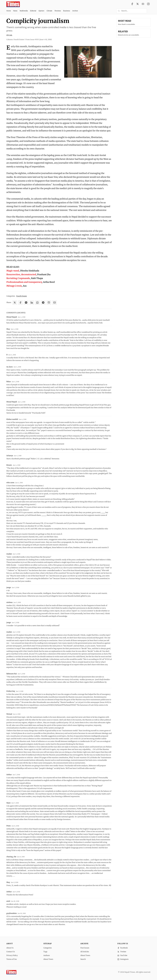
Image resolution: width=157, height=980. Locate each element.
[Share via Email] (55, 303)
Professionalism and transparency (24, 282)
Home (9, 11)
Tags (45, 952)
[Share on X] (15, 303)
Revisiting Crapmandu (18, 278)
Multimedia (24, 11)
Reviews (58, 11)
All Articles (85, 952)
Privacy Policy (12, 955)
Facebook (123, 948)
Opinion (41, 11)
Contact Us (11, 952)
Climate (49, 11)
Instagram (123, 959)
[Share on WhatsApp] (37, 303)
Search (83, 959)
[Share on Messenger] (26, 303)
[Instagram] (148, 4)
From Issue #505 (39, 40)
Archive (75, 11)
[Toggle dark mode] (150, 11)
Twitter (122, 952)
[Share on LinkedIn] (32, 303)
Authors (47, 955)
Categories (48, 948)
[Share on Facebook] (20, 303)
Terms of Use (12, 959)
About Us (10, 948)
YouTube (122, 955)
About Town (48, 959)
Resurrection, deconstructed (21, 274)
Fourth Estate (22, 296)
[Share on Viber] (49, 303)
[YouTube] (143, 4)
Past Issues (85, 948)
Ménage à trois (14, 286)
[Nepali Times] (11, 972)
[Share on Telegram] (43, 303)
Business (67, 11)
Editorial (33, 11)
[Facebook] (132, 4)
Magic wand (13, 271)
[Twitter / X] (138, 4)
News (15, 11)
